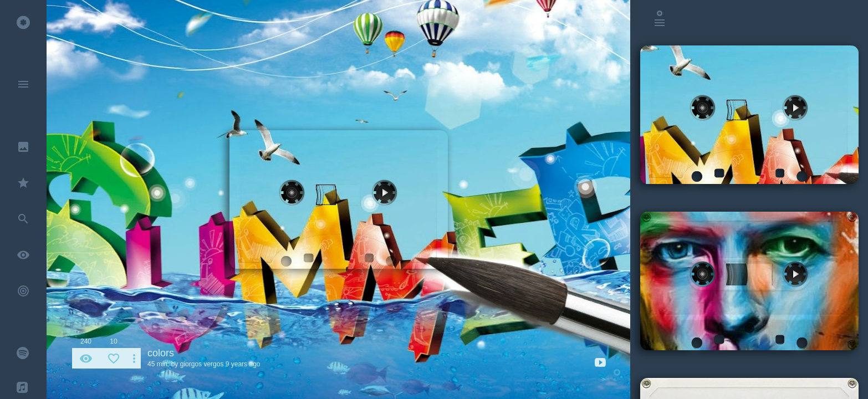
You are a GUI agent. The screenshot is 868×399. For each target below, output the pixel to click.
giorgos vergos (202, 364)
